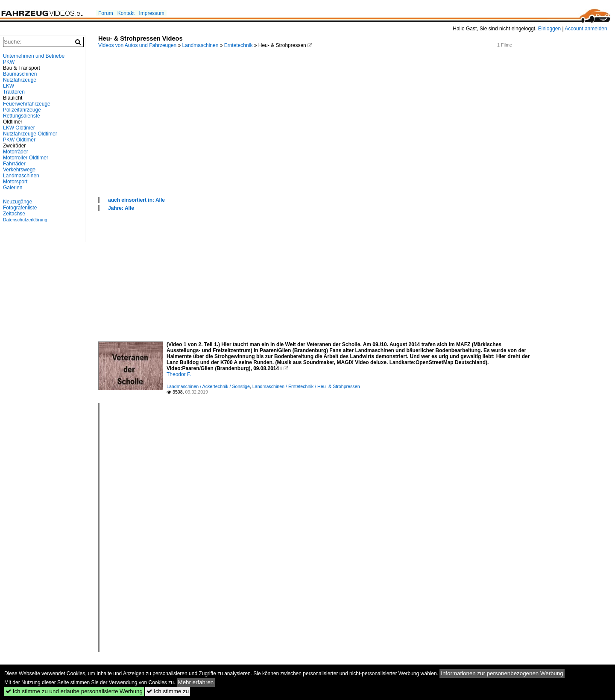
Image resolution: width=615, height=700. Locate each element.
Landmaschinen (201, 45)
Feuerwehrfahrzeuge (27, 104)
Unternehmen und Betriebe (34, 56)
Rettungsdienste (22, 116)
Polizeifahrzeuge (22, 110)
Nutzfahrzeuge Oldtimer (30, 134)
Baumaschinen (20, 74)
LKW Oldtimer (19, 128)
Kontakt (126, 13)
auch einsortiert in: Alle (136, 200)
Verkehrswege (19, 170)
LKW (9, 86)
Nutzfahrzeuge (20, 80)
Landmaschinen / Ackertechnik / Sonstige (208, 386)
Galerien (13, 188)
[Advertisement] (352, 132)
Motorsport (15, 182)
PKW (9, 62)
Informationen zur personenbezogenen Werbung (502, 673)
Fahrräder (14, 164)
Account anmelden (586, 29)
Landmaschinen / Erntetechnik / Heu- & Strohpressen (306, 386)
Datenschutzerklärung (25, 220)
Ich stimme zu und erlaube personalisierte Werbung (74, 691)
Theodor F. (179, 374)
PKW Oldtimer (19, 140)
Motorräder (16, 152)
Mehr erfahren (196, 682)
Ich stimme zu (168, 691)
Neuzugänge (18, 202)
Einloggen (549, 29)
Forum (106, 13)
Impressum (151, 13)
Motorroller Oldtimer (26, 158)
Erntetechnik (239, 45)
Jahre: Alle (121, 208)
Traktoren (14, 92)
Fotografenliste (20, 208)
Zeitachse (14, 214)
